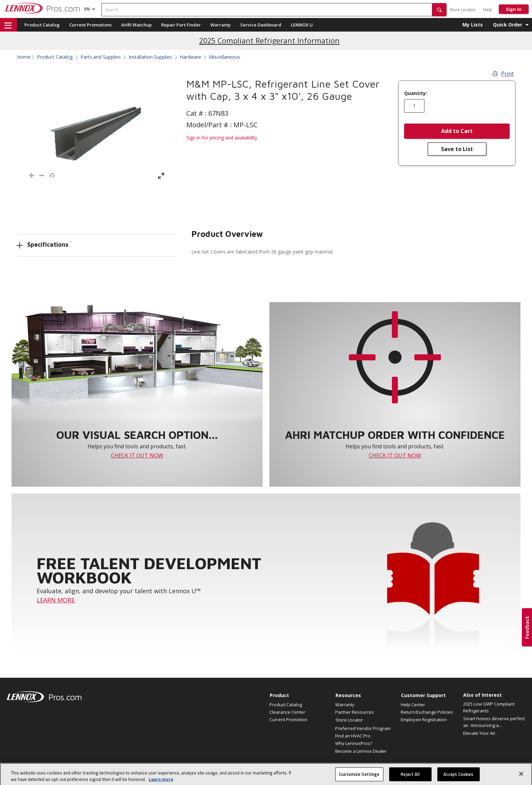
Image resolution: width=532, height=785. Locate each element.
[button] (439, 10)
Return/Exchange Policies (427, 712)
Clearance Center (287, 712)
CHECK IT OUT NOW (137, 455)
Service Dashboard (261, 25)
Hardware (191, 57)
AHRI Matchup (136, 25)
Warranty (221, 25)
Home (24, 57)
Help (488, 10)
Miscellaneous (225, 57)
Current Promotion (288, 719)
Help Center (413, 705)
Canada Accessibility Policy (424, 768)
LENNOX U (302, 25)
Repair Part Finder (181, 25)
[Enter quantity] (414, 106)
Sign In (514, 9)
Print (503, 74)
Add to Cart (457, 131)
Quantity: (416, 93)
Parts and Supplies (101, 57)
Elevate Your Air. (480, 733)
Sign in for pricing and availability (222, 138)
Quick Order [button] (508, 25)
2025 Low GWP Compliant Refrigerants (489, 707)
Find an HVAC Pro (353, 736)
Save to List (457, 149)
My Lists (473, 25)
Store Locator (463, 10)
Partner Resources (355, 712)
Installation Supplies (150, 57)
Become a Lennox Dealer (361, 751)
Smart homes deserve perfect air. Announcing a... (494, 722)
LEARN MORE (56, 600)
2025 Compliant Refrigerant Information (269, 41)
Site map (389, 768)
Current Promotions (90, 25)
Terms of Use (493, 768)
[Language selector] (87, 9)
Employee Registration (424, 719)
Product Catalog (42, 25)
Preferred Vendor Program (363, 728)
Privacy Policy (464, 768)
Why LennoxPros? (354, 743)
